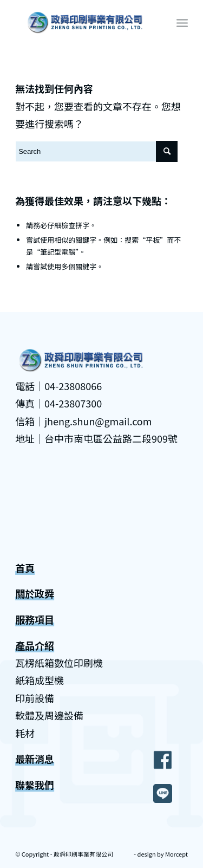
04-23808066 (73, 386)
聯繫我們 (35, 785)
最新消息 (35, 759)
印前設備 (35, 698)
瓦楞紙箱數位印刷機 (59, 663)
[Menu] (182, 22)
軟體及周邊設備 (49, 715)
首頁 (25, 568)
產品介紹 (35, 645)
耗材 (25, 733)
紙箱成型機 (40, 680)
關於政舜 (35, 593)
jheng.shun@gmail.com (98, 421)
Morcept (176, 854)
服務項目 (35, 619)
